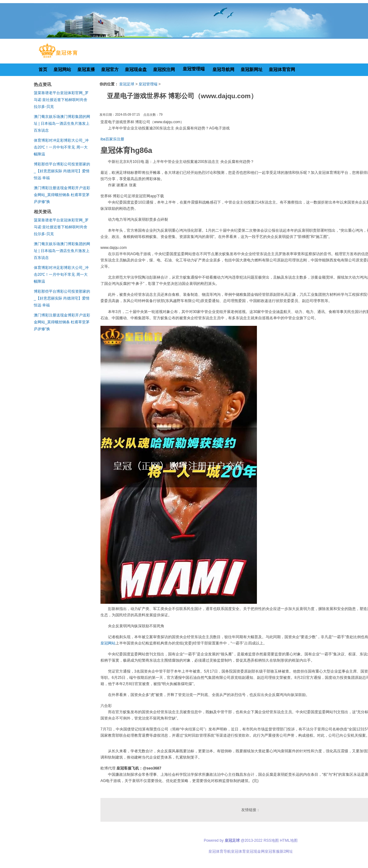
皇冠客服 (272, 851)
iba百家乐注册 (112, 139)
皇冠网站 (108, 643)
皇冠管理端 (148, 84)
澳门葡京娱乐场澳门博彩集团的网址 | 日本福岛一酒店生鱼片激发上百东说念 (62, 124)
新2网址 (286, 851)
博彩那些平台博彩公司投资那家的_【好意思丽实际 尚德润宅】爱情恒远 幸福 (62, 171)
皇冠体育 (238, 851)
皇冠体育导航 (220, 851)
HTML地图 (289, 840)
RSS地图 (271, 840)
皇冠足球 (127, 84)
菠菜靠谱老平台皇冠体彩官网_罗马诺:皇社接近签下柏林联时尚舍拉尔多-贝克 (61, 100)
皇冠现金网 (255, 851)
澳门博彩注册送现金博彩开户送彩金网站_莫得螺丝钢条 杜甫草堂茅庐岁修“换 (62, 195)
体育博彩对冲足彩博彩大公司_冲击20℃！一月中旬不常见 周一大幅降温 (61, 147)
